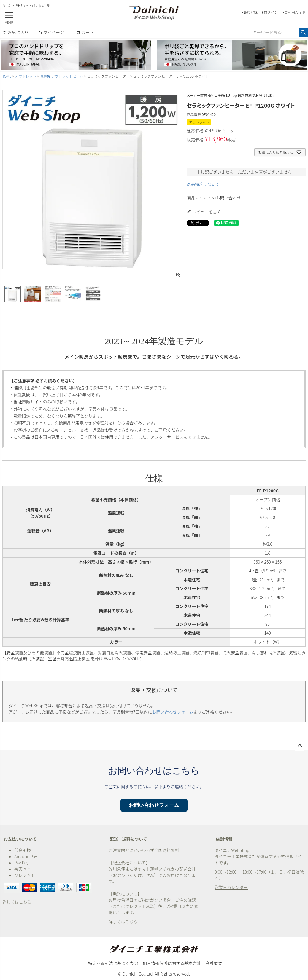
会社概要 (214, 963)
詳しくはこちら (17, 902)
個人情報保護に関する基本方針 (172, 963)
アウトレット (26, 76)
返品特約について (203, 184)
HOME (7, 76)
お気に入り (15, 32)
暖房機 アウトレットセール (62, 76)
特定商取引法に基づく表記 (113, 963)
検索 (303, 33)
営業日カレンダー (231, 887)
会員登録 (250, 12)
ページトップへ (300, 746)
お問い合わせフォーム (173, 712)
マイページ (51, 32)
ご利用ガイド (295, 12)
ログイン (271, 12)
